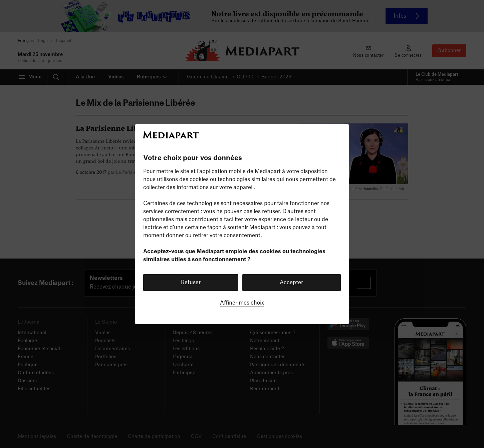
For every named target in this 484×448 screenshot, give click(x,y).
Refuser (191, 283)
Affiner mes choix (242, 303)
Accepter (291, 283)
